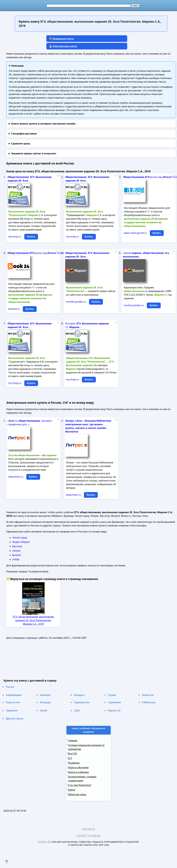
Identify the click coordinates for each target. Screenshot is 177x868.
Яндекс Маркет (21, 542)
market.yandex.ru (76, 302)
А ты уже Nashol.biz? (80, 785)
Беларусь (79, 695)
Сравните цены (21, 144)
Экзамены (74, 763)
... (58, 175)
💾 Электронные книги (63, 46)
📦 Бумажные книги (61, 39)
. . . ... (30, 179)
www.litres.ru (16, 477)
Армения (45, 695)
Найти (72, 790)
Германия (12, 710)
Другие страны (15, 718)
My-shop (17, 546)
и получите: (34, 153)
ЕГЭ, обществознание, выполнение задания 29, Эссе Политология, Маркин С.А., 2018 (33, 620)
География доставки (24, 134)
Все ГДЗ (72, 754)
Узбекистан (149, 702)
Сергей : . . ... (146, 255)
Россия (10, 687)
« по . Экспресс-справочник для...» (30, 423)
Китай (43, 710)
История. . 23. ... (87, 325)
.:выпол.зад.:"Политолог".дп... (147, 177)
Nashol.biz (45, 842)
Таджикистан (82, 702)
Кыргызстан (13, 702)
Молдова (45, 702)
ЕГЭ (70, 758)
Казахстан (148, 695)
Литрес (17, 551)
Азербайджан (14, 695)
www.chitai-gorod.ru (135, 233)
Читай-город (20, 538)
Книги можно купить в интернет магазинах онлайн (43, 124)
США (77, 710)
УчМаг (16, 559)
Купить (31, 237)
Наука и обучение (78, 767)
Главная (73, 740)
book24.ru (14, 309)
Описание (17, 66)
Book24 (17, 555)
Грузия (112, 695)
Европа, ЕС (114, 710)
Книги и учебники (78, 772)
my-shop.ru (15, 237)
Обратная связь (77, 794)
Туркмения (114, 702)
